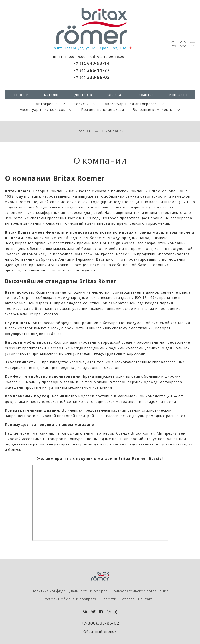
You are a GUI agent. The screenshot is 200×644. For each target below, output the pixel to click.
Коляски (81, 104)
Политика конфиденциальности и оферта (70, 591)
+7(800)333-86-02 (100, 623)
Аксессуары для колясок (43, 109)
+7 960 (92, 70)
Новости (21, 95)
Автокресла (47, 104)
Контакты (178, 95)
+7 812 (92, 63)
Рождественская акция (103, 109)
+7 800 (92, 77)
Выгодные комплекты (153, 109)
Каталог (52, 95)
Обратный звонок (100, 632)
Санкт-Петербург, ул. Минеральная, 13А (89, 48)
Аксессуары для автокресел (131, 104)
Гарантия (145, 95)
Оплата (114, 95)
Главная (84, 131)
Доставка (83, 95)
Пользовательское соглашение (140, 591)
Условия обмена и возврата (71, 599)
